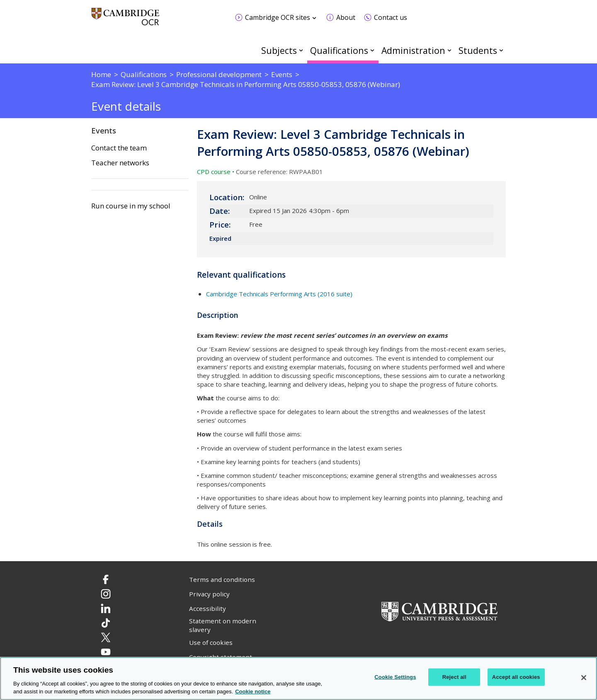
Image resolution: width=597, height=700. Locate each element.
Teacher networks (120, 163)
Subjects (279, 50)
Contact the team (119, 148)
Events (104, 131)
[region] (298, 678)
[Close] (584, 678)
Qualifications (339, 50)
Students (478, 50)
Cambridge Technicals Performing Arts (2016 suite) (279, 294)
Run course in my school (131, 206)
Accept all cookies (516, 677)
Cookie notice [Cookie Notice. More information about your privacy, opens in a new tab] (253, 692)
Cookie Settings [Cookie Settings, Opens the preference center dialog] (395, 677)
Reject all (454, 677)
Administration (413, 50)
